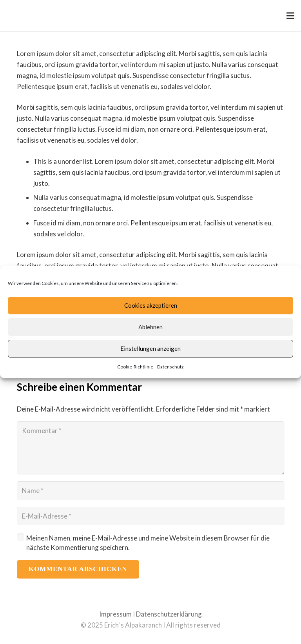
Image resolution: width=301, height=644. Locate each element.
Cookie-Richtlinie (135, 367)
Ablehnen (150, 327)
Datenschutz (170, 367)
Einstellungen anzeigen (150, 348)
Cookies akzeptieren (151, 305)
